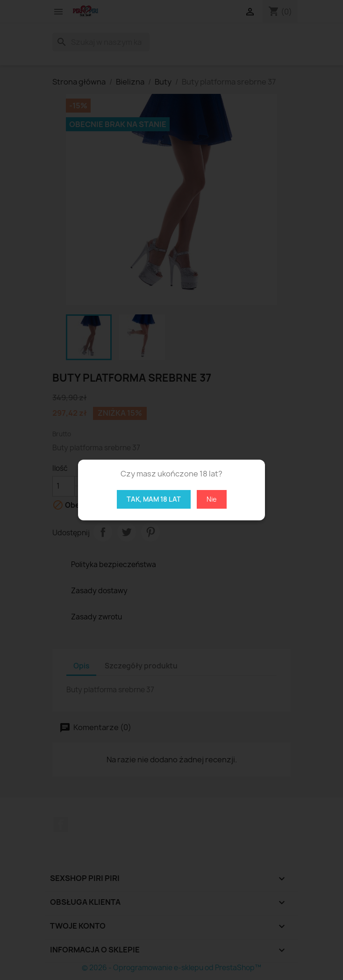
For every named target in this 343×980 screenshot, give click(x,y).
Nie (212, 499)
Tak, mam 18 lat (154, 499)
